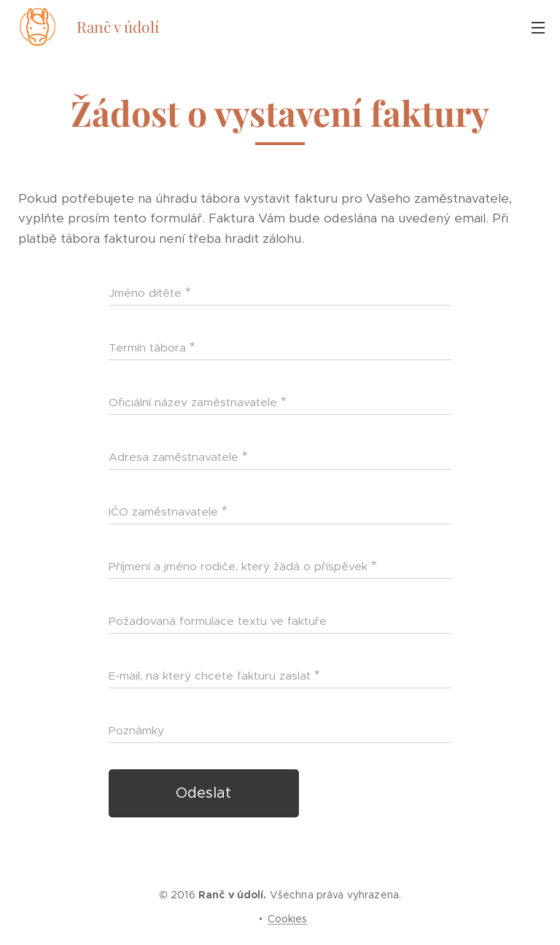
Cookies (288, 919)
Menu (538, 28)
